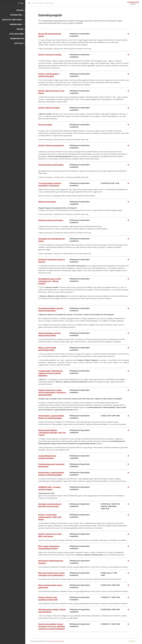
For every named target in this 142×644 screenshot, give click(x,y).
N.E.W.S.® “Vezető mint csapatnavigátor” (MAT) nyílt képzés (50, 517)
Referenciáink (16, 24)
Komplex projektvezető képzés (51, 220)
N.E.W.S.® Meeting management (51, 145)
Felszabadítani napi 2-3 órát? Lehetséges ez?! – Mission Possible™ (50, 281)
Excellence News (17, 34)
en (22, 3)
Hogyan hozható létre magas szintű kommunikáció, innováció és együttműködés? (52, 392)
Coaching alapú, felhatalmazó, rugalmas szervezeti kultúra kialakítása (51, 373)
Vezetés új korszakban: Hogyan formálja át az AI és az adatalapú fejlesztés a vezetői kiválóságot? (52, 626)
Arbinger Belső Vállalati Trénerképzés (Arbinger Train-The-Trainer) (52, 433)
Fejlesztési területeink (12, 20)
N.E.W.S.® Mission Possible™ (49, 108)
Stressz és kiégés (45, 125)
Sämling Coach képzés (47, 202)
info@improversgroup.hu (57, 641)
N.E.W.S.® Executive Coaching (50, 55)
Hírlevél (20, 29)
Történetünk (16, 15)
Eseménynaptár (17, 39)
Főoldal (20, 10)
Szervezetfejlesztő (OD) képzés (51, 165)
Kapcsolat (19, 43)
